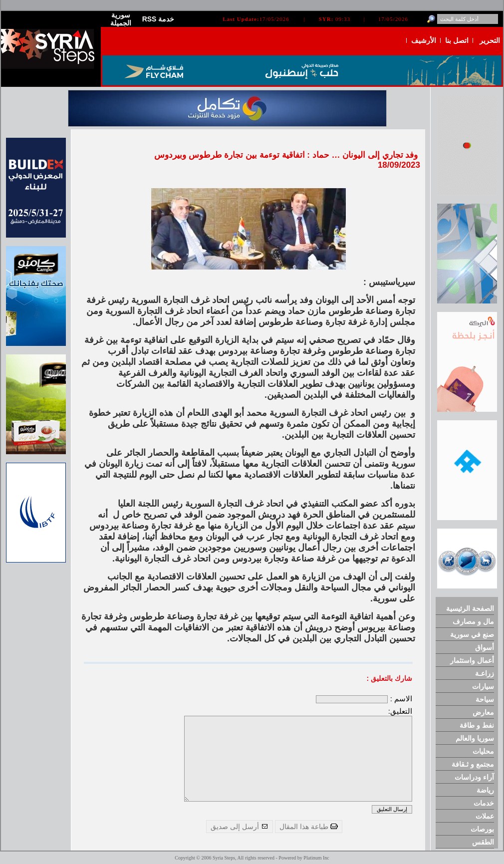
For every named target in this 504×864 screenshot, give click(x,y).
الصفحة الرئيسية (470, 608)
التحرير (490, 40)
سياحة (485, 699)
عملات (485, 816)
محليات (483, 751)
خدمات (484, 803)
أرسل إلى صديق (240, 827)
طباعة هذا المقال (309, 827)
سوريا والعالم (475, 738)
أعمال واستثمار (472, 660)
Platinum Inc (316, 858)
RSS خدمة (158, 19)
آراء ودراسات (474, 777)
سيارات (483, 686)
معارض (483, 712)
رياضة (485, 790)
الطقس (483, 842)
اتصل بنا (457, 40)
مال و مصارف (473, 621)
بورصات (482, 829)
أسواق (485, 647)
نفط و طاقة (477, 725)
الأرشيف (424, 40)
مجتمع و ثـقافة (473, 764)
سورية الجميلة (121, 19)
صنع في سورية (472, 634)
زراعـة (485, 673)
